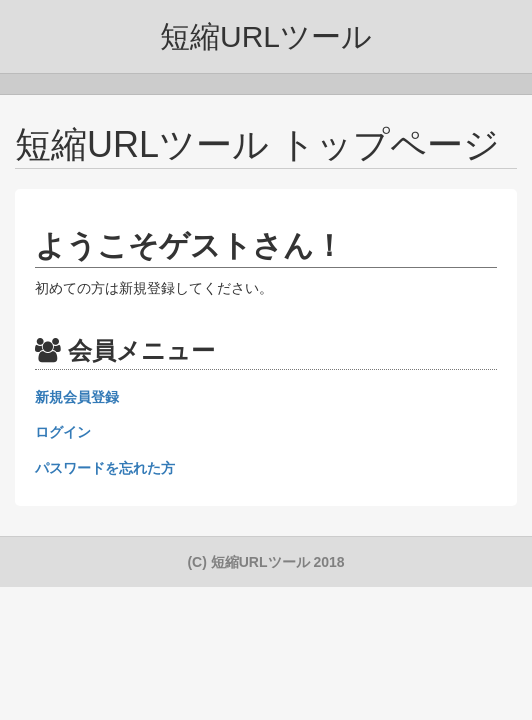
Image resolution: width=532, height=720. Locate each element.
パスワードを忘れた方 (105, 468)
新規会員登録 (77, 397)
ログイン (63, 432)
